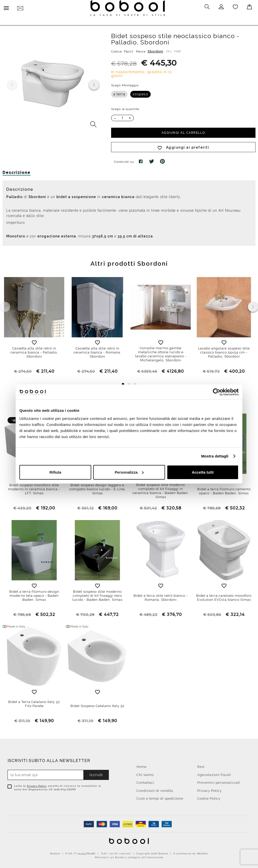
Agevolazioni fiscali (214, 774)
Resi (201, 765)
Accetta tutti (203, 472)
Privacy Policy (37, 785)
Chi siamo (145, 774)
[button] (123, 383)
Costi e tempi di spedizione (160, 797)
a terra (119, 93)
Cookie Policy (209, 797)
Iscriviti (96, 774)
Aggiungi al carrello (183, 131)
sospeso (140, 93)
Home (142, 765)
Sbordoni (155, 50)
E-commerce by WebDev (191, 852)
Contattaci (145, 781)
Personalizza (129, 472)
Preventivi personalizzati (219, 781)
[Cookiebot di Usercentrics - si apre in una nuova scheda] (217, 392)
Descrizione (17, 171)
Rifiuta (55, 472)
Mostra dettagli (215, 456)
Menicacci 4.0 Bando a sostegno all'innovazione (129, 856)
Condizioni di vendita (155, 789)
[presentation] (94, 84)
